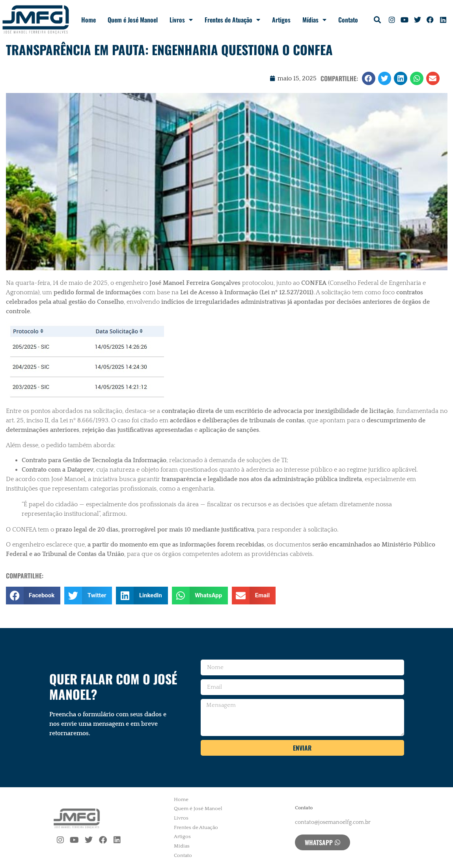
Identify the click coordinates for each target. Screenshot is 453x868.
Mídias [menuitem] (182, 846)
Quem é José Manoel (133, 20)
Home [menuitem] (181, 799)
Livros (181, 20)
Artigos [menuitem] (182, 836)
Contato (348, 20)
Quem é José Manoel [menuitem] (198, 809)
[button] (377, 20)
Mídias (314, 20)
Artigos (281, 20)
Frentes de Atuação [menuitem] (196, 827)
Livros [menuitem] (181, 818)
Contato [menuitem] (183, 855)
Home (89, 20)
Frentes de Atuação (232, 20)
